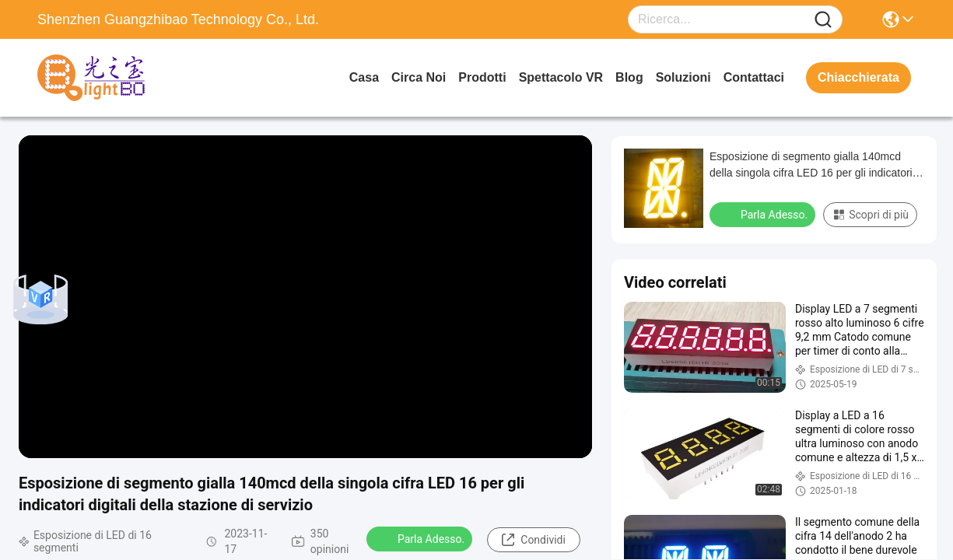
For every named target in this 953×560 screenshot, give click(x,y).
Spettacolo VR (561, 77)
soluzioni (683, 77)
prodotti (482, 77)
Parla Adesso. (421, 538)
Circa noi (419, 77)
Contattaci (754, 77)
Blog (629, 77)
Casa (364, 77)
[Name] (823, 20)
